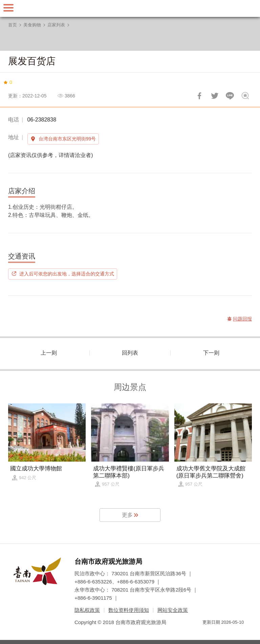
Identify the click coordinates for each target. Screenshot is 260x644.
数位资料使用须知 (129, 610)
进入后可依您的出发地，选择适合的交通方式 (67, 274)
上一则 (49, 353)
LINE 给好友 (230, 96)
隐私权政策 (87, 610)
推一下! (215, 96)
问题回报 (245, 96)
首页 (13, 25)
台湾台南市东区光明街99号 (67, 139)
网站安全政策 (173, 610)
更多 (127, 515)
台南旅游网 (130, 8)
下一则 (211, 353)
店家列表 (56, 25)
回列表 (130, 353)
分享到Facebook (199, 96)
